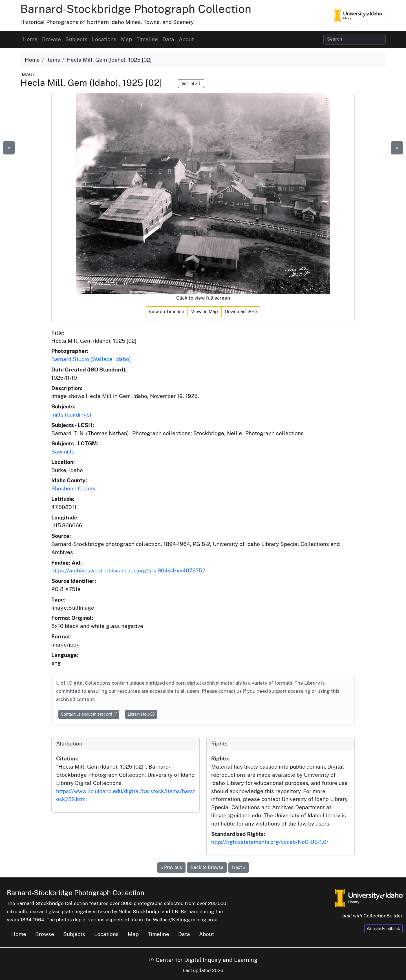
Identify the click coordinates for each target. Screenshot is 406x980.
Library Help (141, 714)
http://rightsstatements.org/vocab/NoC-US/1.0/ (270, 842)
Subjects (76, 39)
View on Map (205, 312)
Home (30, 39)
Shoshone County (73, 488)
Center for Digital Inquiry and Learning (203, 960)
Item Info (191, 83)
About (186, 39)
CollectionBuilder (383, 916)
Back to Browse (207, 867)
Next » (239, 867)
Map (126, 39)
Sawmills (63, 452)
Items (53, 60)
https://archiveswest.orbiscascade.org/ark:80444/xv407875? (128, 570)
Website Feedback (383, 929)
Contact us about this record (89, 714)
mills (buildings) (71, 415)
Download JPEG (241, 312)
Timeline (147, 39)
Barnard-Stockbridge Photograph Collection (136, 9)
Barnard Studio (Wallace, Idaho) (91, 359)
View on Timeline (166, 312)
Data (168, 39)
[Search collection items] (355, 39)
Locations (104, 39)
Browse (51, 39)
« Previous (171, 867)
